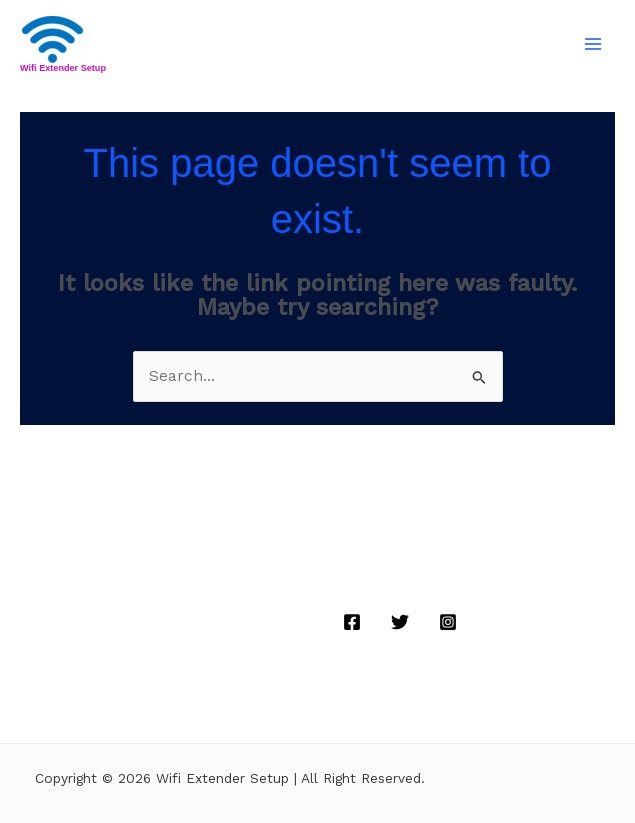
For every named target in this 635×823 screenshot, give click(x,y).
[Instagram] (448, 622)
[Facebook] (352, 622)
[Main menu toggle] (593, 44)
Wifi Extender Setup (63, 68)
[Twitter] (400, 622)
